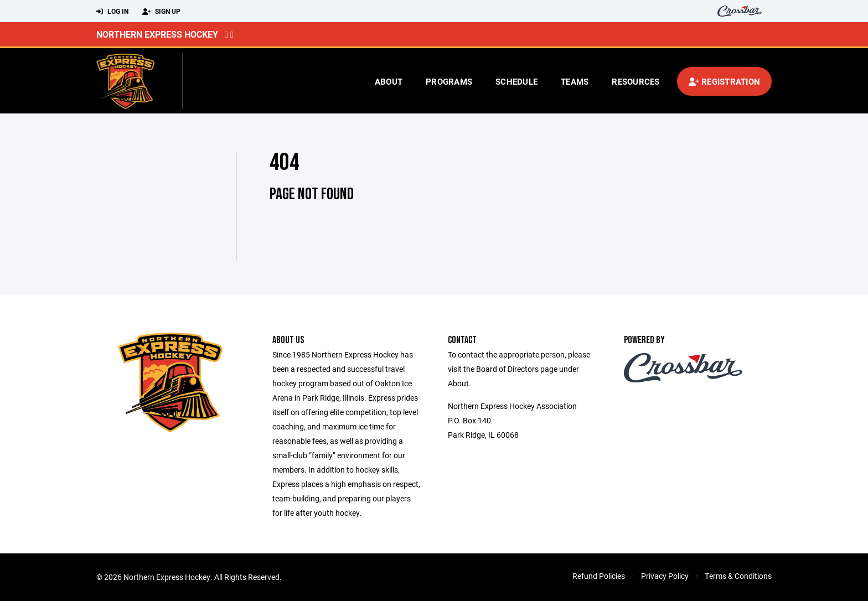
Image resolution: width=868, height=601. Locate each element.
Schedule (516, 81)
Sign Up (161, 12)
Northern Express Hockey (157, 34)
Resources (635, 81)
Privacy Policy (665, 576)
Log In (112, 12)
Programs (449, 81)
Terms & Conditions (738, 576)
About (389, 81)
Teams (575, 81)
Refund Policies (599, 576)
